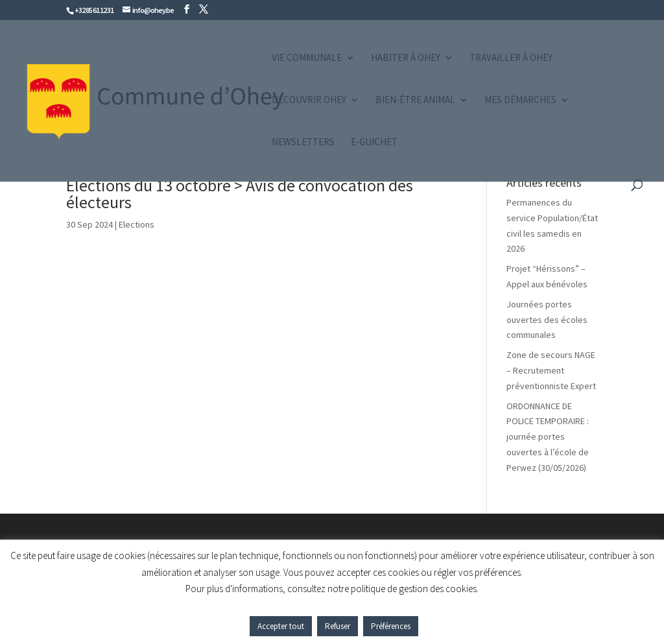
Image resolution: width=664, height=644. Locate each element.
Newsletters (303, 143)
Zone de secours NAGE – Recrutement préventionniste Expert (551, 370)
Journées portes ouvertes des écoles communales (547, 320)
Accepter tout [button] (281, 626)
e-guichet (374, 143)
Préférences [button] (391, 626)
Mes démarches (520, 101)
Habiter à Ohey (406, 58)
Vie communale (307, 58)
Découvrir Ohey (309, 101)
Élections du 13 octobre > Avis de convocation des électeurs (240, 194)
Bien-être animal (415, 101)
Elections (136, 224)
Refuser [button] (338, 626)
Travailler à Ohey (511, 58)
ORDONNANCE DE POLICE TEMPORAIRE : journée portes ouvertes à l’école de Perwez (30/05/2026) (548, 437)
